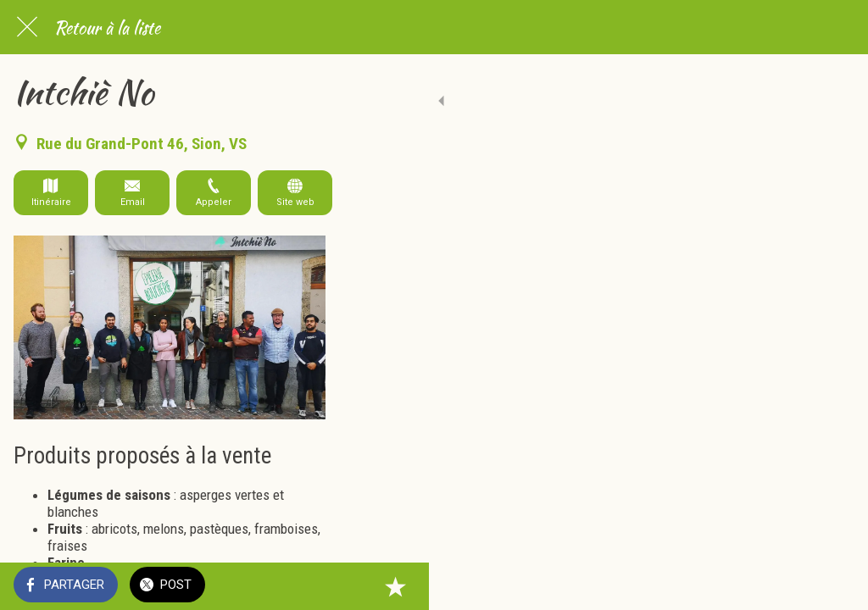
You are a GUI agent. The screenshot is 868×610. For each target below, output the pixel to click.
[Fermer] (27, 27)
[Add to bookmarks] (834, 586)
